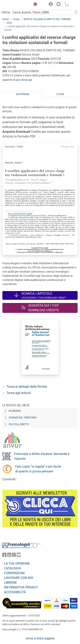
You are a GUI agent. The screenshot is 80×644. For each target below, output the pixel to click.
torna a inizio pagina (40, 638)
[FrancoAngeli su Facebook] (4, 556)
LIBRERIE (10, 583)
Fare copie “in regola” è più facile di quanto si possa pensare (38, 469)
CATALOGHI (12, 568)
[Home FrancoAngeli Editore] (16, 5)
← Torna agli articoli (17, 393)
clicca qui (26, 80)
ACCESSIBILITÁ (15, 592)
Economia (15, 411)
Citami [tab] (60, 94)
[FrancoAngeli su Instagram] (14, 556)
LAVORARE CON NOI (19, 578)
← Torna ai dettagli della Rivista (25, 387)
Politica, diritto (19, 424)
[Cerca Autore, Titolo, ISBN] (42, 12)
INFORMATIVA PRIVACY (21, 587)
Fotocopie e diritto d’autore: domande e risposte (42, 456)
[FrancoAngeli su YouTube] (19, 556)
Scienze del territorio (23, 418)
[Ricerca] (76, 12)
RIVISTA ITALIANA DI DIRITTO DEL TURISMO (47, 19)
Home (6, 19)
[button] (34, 5)
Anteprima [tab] (23, 94)
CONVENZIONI (14, 573)
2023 (9, 23)
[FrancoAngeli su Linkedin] (9, 556)
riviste (16, 19)
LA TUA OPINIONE (17, 564)
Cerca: (6, 12)
